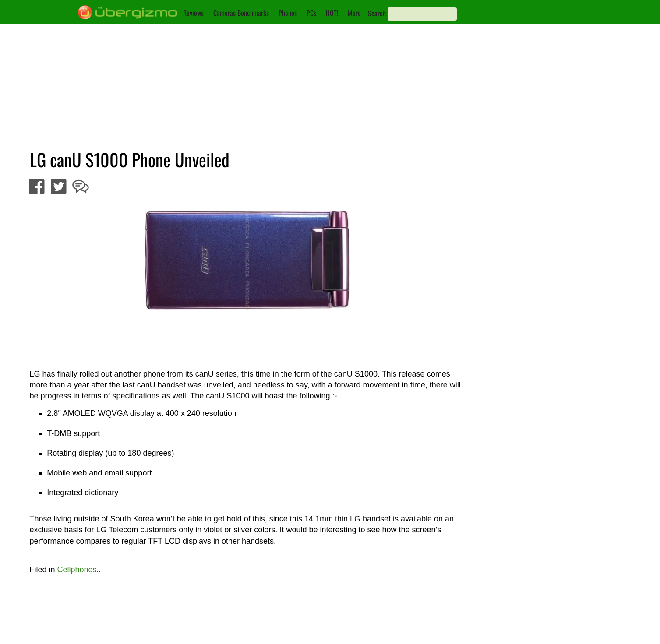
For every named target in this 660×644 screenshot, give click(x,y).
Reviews (193, 13)
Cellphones (77, 570)
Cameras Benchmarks (241, 13)
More (354, 13)
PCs (311, 13)
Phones (288, 13)
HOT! (332, 13)
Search (377, 13)
